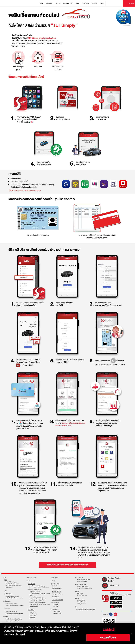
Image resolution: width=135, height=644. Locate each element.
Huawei (116, 607)
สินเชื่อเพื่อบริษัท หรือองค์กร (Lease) (14, 598)
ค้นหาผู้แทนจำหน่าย (82, 604)
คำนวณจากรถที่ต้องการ (11, 612)
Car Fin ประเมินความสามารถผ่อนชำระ (15, 606)
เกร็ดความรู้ (56, 606)
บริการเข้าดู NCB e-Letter (37, 597)
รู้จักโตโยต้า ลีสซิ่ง (55, 584)
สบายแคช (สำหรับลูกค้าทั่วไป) (12, 621)
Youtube (115, 614)
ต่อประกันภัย (33, 612)
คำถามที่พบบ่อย (55, 578)
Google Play (116, 603)
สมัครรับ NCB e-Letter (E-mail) (39, 599)
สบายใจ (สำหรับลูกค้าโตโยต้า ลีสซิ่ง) (14, 619)
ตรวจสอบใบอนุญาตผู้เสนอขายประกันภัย (86, 610)
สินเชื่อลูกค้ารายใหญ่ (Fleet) (12, 596)
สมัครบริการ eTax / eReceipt (37, 601)
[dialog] (67, 633)
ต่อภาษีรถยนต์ (33, 614)
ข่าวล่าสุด (56, 604)
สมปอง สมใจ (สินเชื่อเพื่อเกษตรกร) (14, 586)
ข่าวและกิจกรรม (55, 603)
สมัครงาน (77, 591)
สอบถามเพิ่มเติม (81, 600)
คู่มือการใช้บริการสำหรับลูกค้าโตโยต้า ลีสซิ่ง (40, 604)
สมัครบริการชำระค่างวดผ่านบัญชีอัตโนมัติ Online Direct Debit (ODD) (39, 589)
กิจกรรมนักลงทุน (57, 613)
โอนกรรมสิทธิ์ (33, 616)
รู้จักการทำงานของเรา (82, 595)
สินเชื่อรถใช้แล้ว (9, 588)
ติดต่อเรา (77, 598)
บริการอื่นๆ (32, 618)
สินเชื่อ (5, 578)
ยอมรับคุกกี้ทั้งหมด (108, 638)
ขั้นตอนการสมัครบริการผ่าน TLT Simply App (40, 594)
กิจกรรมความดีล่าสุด (82, 581)
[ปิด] (132, 633)
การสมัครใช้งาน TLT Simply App (37, 586)
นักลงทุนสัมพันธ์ (55, 610)
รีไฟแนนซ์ (6, 617)
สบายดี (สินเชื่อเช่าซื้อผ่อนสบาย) (13, 584)
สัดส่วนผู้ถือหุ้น (57, 611)
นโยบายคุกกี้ (20, 635)
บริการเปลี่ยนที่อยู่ (34, 606)
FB (111, 614)
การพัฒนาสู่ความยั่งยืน (80, 585)
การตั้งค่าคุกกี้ (109, 630)
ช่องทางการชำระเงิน (32, 578)
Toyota (9, 4)
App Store (116, 598)
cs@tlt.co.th (114, 585)
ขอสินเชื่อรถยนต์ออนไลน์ (11, 604)
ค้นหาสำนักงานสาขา (82, 602)
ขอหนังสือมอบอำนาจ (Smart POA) (38, 603)
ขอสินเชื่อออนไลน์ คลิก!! (124, 19)
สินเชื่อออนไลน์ (7, 601)
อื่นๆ (76, 607)
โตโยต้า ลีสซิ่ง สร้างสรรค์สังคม (84, 579)
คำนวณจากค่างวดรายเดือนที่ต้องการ (14, 613)
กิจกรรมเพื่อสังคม (79, 578)
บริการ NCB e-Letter (35, 592)
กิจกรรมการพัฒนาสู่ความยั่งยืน (85, 588)
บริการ (29, 581)
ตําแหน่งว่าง (80, 593)
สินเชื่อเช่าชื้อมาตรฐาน (11, 582)
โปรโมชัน (53, 581)
